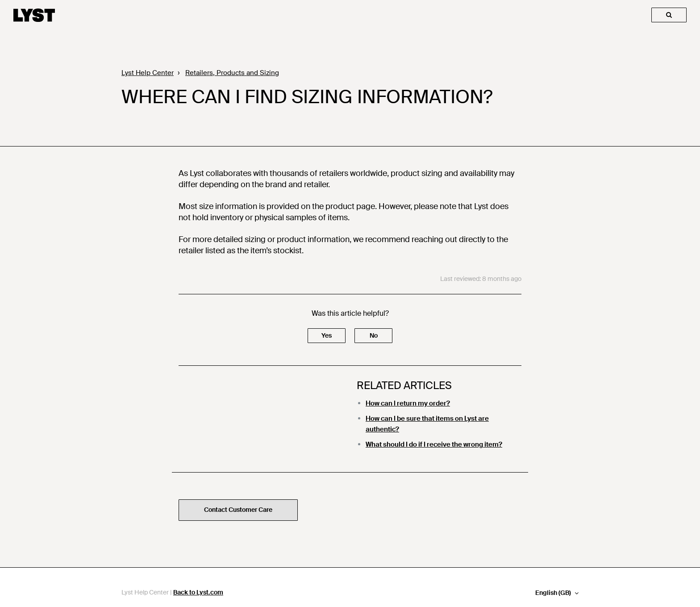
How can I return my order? (408, 403)
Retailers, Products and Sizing (232, 73)
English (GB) (554, 593)
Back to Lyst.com (198, 592)
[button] (327, 336)
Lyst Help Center (148, 73)
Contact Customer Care (238, 510)
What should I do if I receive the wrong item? (434, 444)
